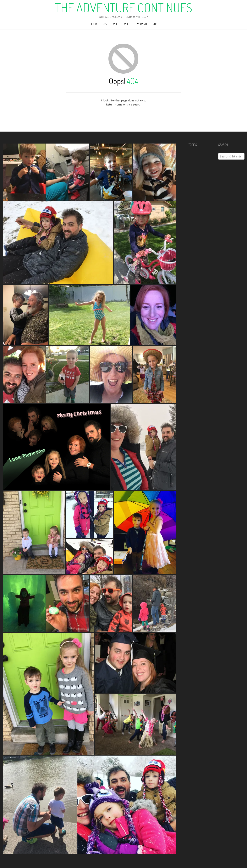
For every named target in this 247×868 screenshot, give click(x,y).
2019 (127, 24)
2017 (105, 24)
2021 (155, 24)
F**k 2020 (141, 24)
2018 (116, 24)
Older (93, 24)
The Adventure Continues (124, 8)
